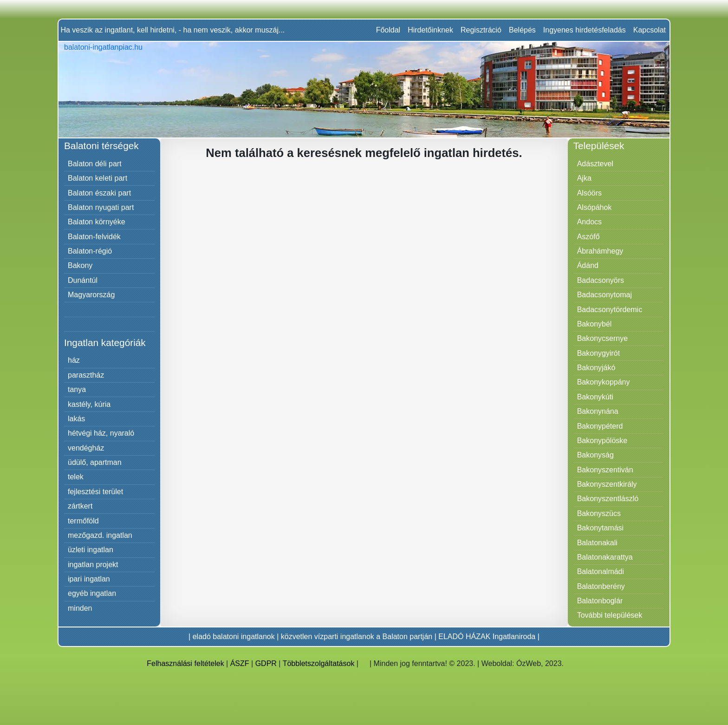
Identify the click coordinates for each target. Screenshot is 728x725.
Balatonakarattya (605, 557)
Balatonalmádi (601, 572)
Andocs (589, 222)
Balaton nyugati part (101, 207)
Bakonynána (598, 411)
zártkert (80, 506)
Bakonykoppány (604, 382)
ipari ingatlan (89, 579)
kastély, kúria (89, 404)
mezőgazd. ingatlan (100, 535)
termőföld (83, 521)
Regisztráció (481, 30)
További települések (610, 615)
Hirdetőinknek (430, 30)
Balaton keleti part (97, 178)
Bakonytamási (601, 528)
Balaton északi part (99, 193)
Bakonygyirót (599, 353)
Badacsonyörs (601, 280)
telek (76, 477)
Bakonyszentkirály (607, 484)
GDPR (266, 663)
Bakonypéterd (600, 426)
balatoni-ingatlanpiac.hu (103, 47)
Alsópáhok (595, 207)
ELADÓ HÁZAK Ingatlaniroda (487, 637)
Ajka (584, 178)
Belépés (522, 30)
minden (80, 608)
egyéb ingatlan (92, 593)
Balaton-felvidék (94, 237)
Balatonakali (597, 543)
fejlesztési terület (95, 492)
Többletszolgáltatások (319, 663)
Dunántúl (83, 280)
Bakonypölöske (602, 441)
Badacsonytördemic (610, 310)
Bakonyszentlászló (608, 499)
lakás (76, 419)
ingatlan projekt (93, 565)
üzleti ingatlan (91, 550)
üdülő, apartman (95, 462)
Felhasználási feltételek (185, 663)
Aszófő (588, 237)
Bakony (80, 265)
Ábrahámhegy (600, 251)
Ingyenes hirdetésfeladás (585, 30)
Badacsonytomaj (604, 295)
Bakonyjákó (596, 368)
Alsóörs (589, 193)
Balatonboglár (600, 601)
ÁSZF (240, 663)
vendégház (86, 448)
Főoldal (388, 30)
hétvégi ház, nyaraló (101, 433)
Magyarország (91, 295)
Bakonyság (595, 455)
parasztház (86, 375)
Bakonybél (595, 324)
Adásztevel (595, 164)
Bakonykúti (595, 397)
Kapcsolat (650, 30)
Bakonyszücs (599, 513)
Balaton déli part (95, 164)
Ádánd (588, 265)
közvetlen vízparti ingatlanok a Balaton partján (357, 637)
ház (74, 360)
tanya (77, 389)
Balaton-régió (90, 251)
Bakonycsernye (602, 338)
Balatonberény (601, 586)
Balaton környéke (97, 222)
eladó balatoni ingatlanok (234, 637)
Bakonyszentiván (605, 470)
